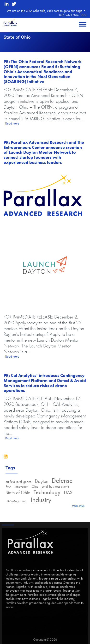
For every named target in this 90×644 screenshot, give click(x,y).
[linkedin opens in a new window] (6, 4)
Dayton (42, 481)
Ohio (35, 486)
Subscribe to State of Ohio (6, 457)
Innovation (21, 486)
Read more (12, 123)
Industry (40, 500)
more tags (78, 506)
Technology (47, 492)
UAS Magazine (16, 501)
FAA (8, 486)
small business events (56, 486)
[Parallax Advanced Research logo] (45, 195)
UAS (68, 493)
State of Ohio (18, 493)
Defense (62, 481)
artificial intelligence (18, 482)
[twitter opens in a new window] (14, 4)
